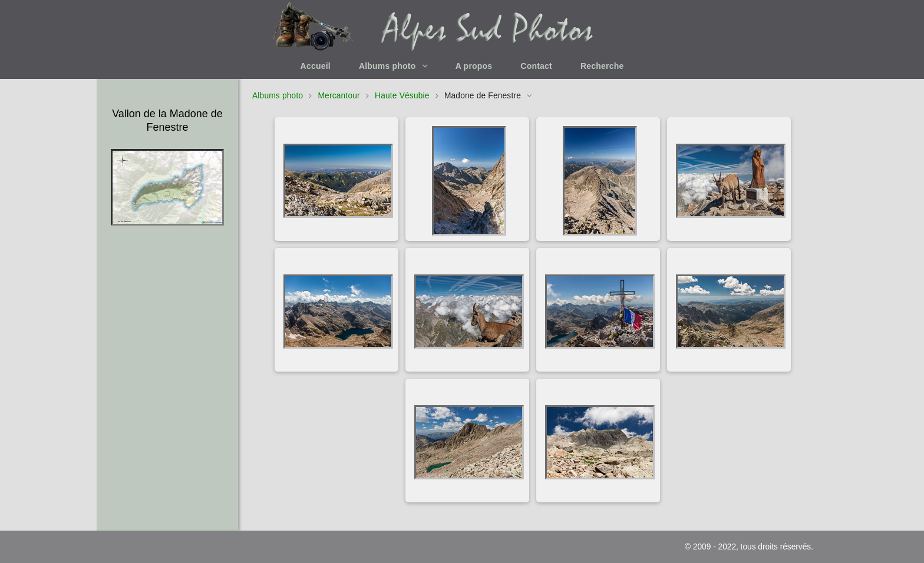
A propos (474, 66)
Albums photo (387, 66)
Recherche (602, 66)
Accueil (316, 66)
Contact (536, 66)
